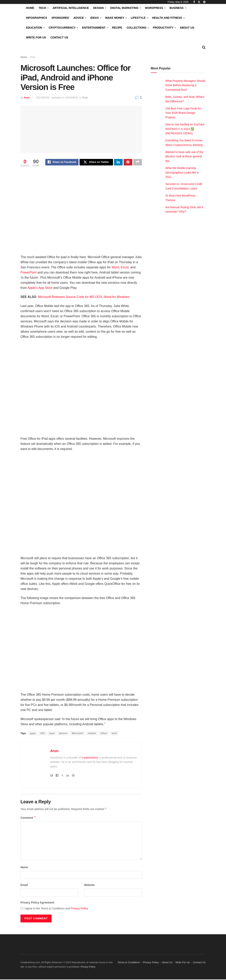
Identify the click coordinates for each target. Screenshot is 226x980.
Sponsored (60, 18)
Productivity (163, 28)
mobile (92, 734)
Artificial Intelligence (71, 8)
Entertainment (94, 28)
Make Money (115, 18)
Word (115, 268)
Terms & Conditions (129, 963)
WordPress (154, 8)
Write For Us (36, 37)
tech (114, 734)
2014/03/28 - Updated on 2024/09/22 (57, 98)
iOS (43, 734)
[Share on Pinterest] (128, 163)
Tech (42, 8)
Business (177, 8)
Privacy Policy (79, 909)
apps (33, 734)
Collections (136, 28)
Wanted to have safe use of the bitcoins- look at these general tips (184, 156)
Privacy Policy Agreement (37, 903)
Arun (27, 98)
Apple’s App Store (40, 288)
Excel (125, 268)
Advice (79, 18)
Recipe (117, 28)
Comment (28, 818)
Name (24, 868)
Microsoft (78, 734)
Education (34, 28)
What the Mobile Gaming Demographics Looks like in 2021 (182, 172)
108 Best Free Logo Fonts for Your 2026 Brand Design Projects (183, 113)
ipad (52, 734)
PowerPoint (29, 273)
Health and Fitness (167, 18)
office (104, 734)
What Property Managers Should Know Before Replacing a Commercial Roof (185, 85)
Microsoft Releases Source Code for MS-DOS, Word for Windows (84, 297)
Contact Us (59, 37)
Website (89, 886)
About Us (187, 28)
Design (98, 8)
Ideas (95, 18)
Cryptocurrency (62, 28)
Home (30, 8)
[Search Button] (204, 47)
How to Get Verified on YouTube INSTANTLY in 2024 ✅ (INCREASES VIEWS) (185, 129)
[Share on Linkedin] (118, 163)
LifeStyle (138, 18)
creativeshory (90, 758)
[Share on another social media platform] (138, 163)
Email (24, 886)
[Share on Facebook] (62, 163)
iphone (63, 734)
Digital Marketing (124, 8)
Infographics (37, 18)
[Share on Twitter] (96, 163)
